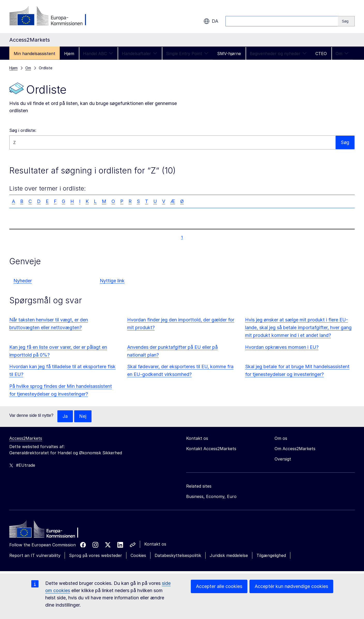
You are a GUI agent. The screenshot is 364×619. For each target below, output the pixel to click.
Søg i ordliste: (23, 130)
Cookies (138, 556)
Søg (345, 142)
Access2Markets (26, 439)
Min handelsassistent (35, 54)
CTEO (321, 54)
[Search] (346, 21)
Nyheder (23, 281)
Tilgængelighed (271, 556)
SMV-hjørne (229, 54)
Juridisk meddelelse (229, 556)
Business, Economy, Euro (211, 497)
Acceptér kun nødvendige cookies (291, 586)
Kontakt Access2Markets (211, 449)
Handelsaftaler (139, 54)
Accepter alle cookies (219, 586)
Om (342, 54)
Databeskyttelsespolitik (178, 556)
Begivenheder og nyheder (278, 54)
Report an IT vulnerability (35, 556)
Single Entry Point (187, 54)
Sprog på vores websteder (96, 556)
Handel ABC (98, 54)
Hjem (69, 54)
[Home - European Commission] (47, 531)
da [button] (211, 21)
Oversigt (283, 459)
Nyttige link (112, 281)
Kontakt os (155, 544)
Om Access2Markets (295, 449)
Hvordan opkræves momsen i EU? (282, 347)
